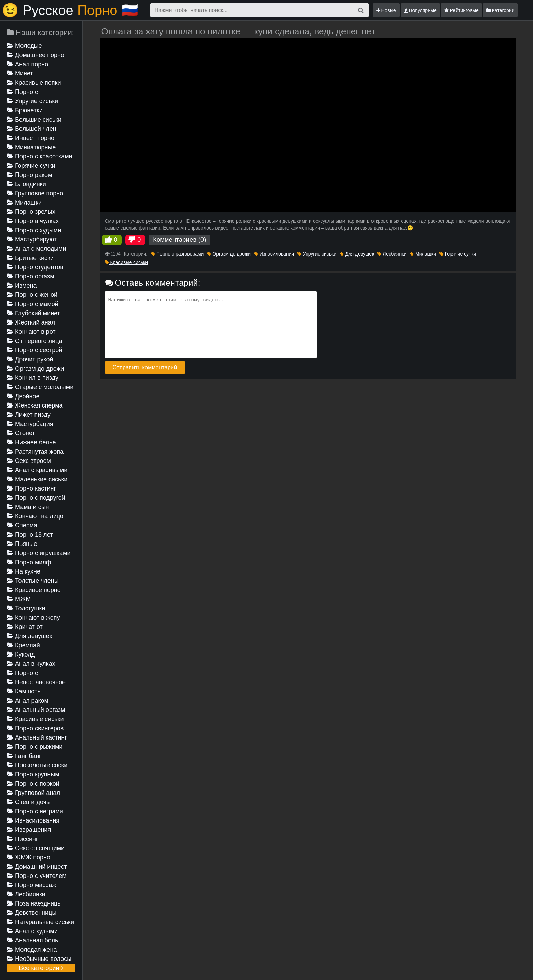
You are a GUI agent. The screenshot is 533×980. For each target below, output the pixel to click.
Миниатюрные (31, 147)
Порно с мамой (33, 304)
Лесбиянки (26, 894)
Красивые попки (34, 83)
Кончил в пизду (33, 378)
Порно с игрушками (39, 553)
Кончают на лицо (35, 516)
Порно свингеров (35, 728)
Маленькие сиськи (37, 479)
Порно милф (29, 562)
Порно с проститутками (28, 673)
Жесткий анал (31, 322)
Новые (386, 10)
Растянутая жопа (35, 452)
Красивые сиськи (35, 719)
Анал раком (28, 701)
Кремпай (23, 645)
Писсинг (23, 839)
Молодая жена (32, 950)
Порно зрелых (31, 212)
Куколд (21, 654)
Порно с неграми (35, 811)
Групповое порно (35, 193)
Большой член (32, 129)
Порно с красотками (40, 156)
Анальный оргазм (36, 710)
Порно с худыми (34, 230)
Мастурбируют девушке (32, 240)
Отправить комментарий (145, 367)
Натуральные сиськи (40, 922)
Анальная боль (32, 940)
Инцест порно (31, 138)
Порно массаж (31, 885)
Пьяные (22, 544)
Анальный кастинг (37, 737)
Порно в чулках (33, 221)
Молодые (24, 46)
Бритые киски (30, 258)
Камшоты (24, 691)
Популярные (420, 10)
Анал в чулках (31, 664)
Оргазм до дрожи (36, 369)
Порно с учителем (37, 876)
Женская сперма (35, 405)
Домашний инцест (37, 867)
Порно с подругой (36, 498)
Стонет (21, 433)
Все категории (41, 968)
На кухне (24, 571)
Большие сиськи (34, 120)
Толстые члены (33, 581)
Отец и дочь (28, 802)
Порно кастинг (31, 488)
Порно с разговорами (25, 92)
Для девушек (29, 636)
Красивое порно (34, 590)
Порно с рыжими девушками (35, 747)
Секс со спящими (36, 848)
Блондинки (26, 184)
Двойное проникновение (29, 397)
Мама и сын (28, 507)
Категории (500, 10)
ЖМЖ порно (29, 857)
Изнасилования (33, 820)
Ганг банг (24, 756)
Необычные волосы (39, 959)
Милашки (24, 203)
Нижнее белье (31, 442)
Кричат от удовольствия (26, 627)
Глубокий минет (33, 313)
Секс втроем (29, 461)
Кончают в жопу (33, 618)
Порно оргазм (31, 276)
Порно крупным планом (33, 775)
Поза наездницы (34, 903)
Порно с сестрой (34, 350)
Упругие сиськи (32, 101)
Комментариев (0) (180, 240)
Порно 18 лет (30, 535)
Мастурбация (30, 424)
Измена (22, 286)
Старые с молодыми (40, 387)
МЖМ (19, 599)
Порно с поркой (33, 784)
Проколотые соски (37, 765)
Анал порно (27, 64)
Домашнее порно (36, 55)
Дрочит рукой (30, 359)
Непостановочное (36, 682)
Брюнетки (25, 110)
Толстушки (26, 608)
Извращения (29, 830)
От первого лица (34, 341)
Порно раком (29, 175)
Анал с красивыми (37, 470)
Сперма (22, 525)
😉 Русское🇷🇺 (70, 10)
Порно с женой (32, 295)
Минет (20, 73)
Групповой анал (33, 793)
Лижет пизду (29, 415)
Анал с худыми (32, 931)
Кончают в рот (31, 332)
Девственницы (32, 913)
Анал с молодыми (37, 249)
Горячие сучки (31, 166)
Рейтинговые (461, 10)
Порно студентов (35, 267)
